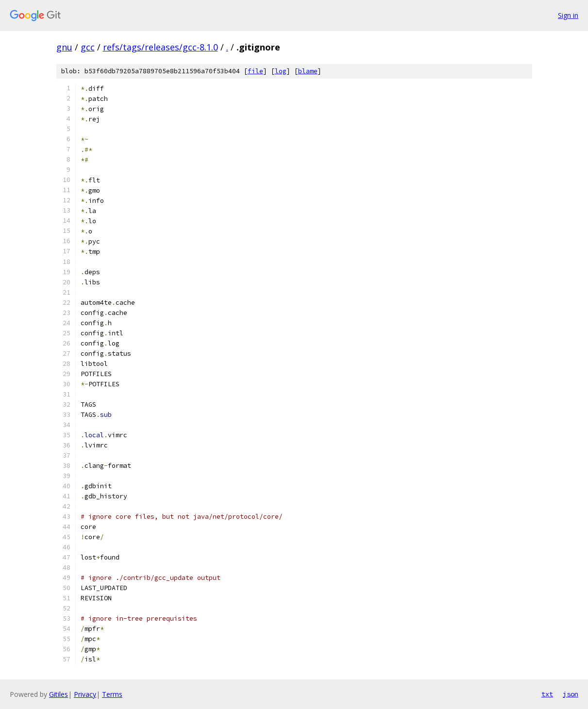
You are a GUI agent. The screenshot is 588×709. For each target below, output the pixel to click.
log (281, 71)
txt (547, 694)
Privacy (85, 694)
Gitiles (59, 694)
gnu (64, 47)
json (571, 694)
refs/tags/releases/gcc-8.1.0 (160, 47)
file (255, 71)
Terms (112, 694)
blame (308, 71)
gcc (88, 47)
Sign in (568, 15)
